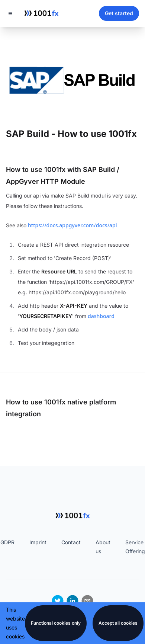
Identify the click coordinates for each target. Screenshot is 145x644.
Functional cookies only (56, 623)
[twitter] (58, 601)
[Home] (41, 13)
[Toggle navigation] (10, 13)
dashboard (101, 316)
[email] (87, 601)
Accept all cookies (118, 623)
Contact (71, 542)
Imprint (38, 542)
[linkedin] (72, 601)
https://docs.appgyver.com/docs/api (72, 225)
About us (103, 547)
